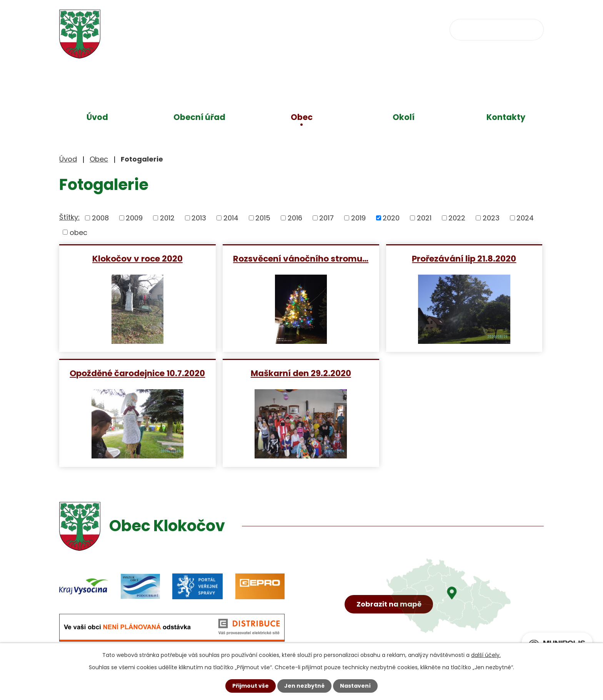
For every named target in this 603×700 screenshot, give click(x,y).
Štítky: (69, 217)
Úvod (97, 117)
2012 (167, 218)
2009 (134, 218)
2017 (326, 218)
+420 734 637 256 (285, 29)
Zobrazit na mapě (389, 604)
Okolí (404, 117)
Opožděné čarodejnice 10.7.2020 (137, 373)
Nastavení (355, 686)
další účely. (486, 655)
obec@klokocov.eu (376, 29)
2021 (424, 218)
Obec (302, 117)
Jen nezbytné (304, 686)
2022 (457, 218)
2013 (199, 218)
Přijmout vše (251, 686)
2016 (295, 218)
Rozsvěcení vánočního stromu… (301, 258)
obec (78, 232)
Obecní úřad (199, 117)
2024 (525, 218)
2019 (358, 218)
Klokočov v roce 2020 (137, 258)
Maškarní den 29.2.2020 (301, 373)
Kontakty (506, 117)
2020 (391, 218)
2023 (491, 218)
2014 (231, 218)
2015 (263, 218)
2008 (100, 218)
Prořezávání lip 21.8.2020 (464, 258)
